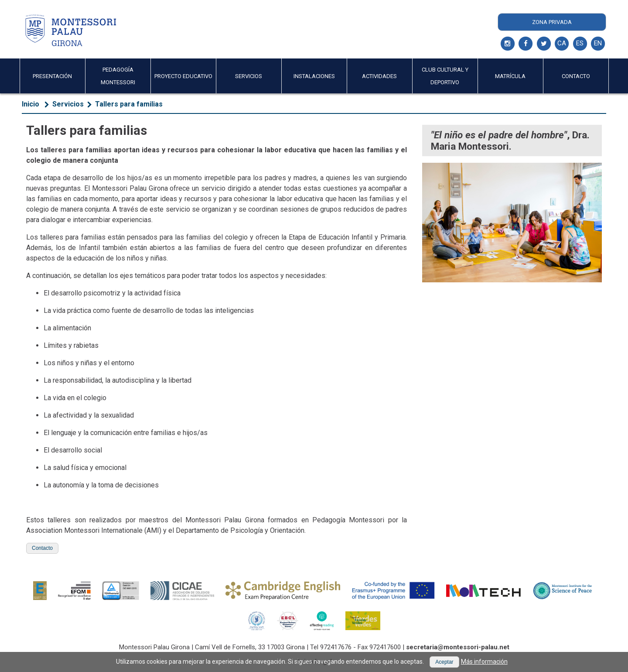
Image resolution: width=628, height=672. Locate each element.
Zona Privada (552, 22)
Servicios (68, 104)
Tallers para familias (129, 104)
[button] (42, 549)
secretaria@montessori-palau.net (458, 647)
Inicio (31, 104)
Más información (484, 662)
